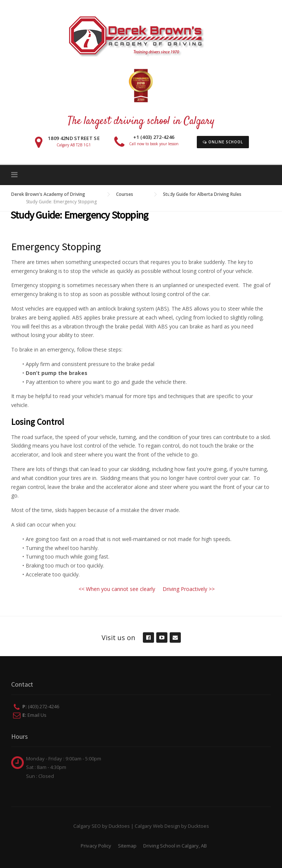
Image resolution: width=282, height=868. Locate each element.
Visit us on (118, 638)
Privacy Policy (96, 846)
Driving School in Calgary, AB (175, 846)
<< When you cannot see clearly (117, 589)
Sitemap (127, 846)
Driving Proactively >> (189, 589)
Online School (223, 142)
